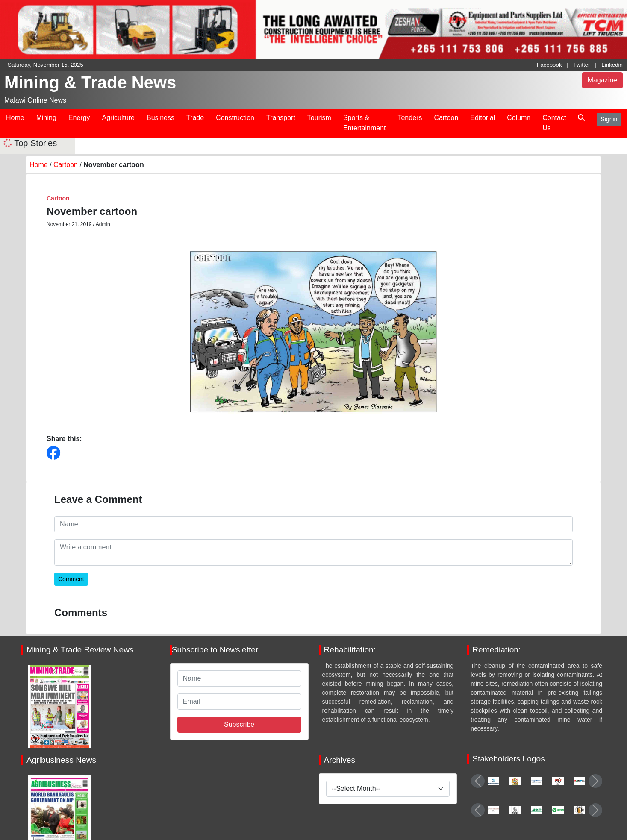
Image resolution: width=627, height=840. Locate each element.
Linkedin (612, 65)
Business (160, 118)
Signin (609, 119)
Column (519, 118)
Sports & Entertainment (365, 123)
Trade (195, 118)
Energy (79, 118)
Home (15, 118)
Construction (235, 118)
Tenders (410, 118)
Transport (281, 118)
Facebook (549, 65)
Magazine (602, 80)
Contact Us (554, 123)
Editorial (483, 118)
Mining (46, 118)
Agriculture (118, 118)
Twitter (581, 65)
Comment (71, 579)
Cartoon (446, 118)
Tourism (319, 118)
